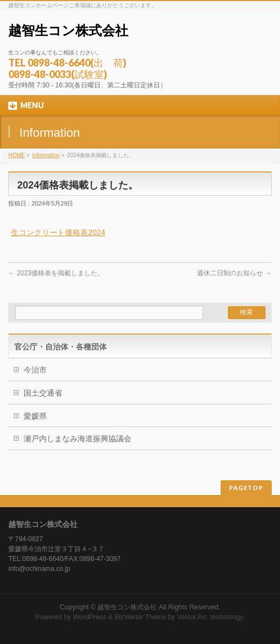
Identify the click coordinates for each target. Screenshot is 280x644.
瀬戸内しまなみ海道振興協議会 (78, 438)
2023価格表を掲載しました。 (56, 273)
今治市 (35, 370)
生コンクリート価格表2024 (58, 232)
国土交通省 (43, 393)
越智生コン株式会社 (68, 30)
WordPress (90, 617)
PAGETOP (246, 488)
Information (46, 155)
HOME (17, 155)
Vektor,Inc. (193, 617)
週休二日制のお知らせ (234, 273)
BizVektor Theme (140, 617)
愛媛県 (35, 416)
